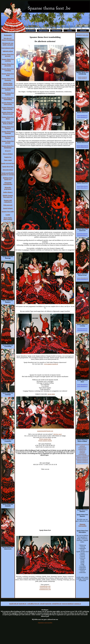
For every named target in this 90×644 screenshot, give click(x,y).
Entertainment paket (8, 48)
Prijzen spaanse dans (45, 439)
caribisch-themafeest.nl (82, 444)
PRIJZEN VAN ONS (82, 35)
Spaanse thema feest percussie (8, 55)
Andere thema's (8, 192)
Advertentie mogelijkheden (8, 183)
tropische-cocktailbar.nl (82, 453)
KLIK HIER (51, 394)
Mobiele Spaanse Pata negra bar (8, 196)
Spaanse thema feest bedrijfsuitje (8, 147)
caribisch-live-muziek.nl (82, 450)
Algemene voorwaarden (82, 525)
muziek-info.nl (14, 604)
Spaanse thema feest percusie (8, 142)
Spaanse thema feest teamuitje (8, 94)
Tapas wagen (8, 160)
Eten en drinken (8, 154)
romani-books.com (45, 588)
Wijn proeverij (8, 205)
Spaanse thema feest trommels (8, 89)
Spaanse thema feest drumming (8, 79)
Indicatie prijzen (8, 51)
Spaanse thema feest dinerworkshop (8, 108)
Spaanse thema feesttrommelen (8, 84)
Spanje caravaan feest (8, 163)
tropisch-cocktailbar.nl (82, 456)
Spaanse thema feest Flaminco (8, 137)
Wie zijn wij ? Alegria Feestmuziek (8, 39)
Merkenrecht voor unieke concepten (8, 44)
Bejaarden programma (8, 188)
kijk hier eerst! (58, 434)
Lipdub (8, 215)
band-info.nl (22, 604)
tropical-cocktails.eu (82, 459)
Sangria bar (8, 157)
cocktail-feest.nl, (57, 604)
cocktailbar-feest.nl (33, 604)
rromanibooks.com (45, 586)
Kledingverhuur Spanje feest (8, 179)
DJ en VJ (8, 151)
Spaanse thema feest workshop (8, 60)
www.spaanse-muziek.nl (51, 364)
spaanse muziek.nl (82, 77)
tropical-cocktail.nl (82, 461)
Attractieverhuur (8, 170)
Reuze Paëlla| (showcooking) (8, 219)
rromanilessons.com (45, 589)
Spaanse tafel (8, 200)
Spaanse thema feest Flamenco (8, 128)
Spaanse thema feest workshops (8, 70)
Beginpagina (8, 35)
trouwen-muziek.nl (68, 604)
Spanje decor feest (8, 167)
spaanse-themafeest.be (82, 278)
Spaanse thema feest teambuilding (8, 99)
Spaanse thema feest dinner (8, 118)
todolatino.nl (77, 604)
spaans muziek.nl (82, 78)
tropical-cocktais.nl (82, 457)
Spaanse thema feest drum (8, 74)
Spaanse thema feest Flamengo (8, 132)
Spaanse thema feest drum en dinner (8, 123)
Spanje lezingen (8, 208)
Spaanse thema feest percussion (8, 65)
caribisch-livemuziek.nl (82, 447)
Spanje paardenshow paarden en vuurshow (8, 174)
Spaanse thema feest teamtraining (8, 103)
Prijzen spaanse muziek (45, 441)
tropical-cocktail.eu (82, 462)
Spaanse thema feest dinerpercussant (8, 113)
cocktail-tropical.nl (45, 604)
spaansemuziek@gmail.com (45, 431)
